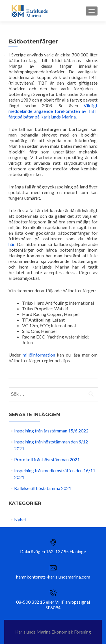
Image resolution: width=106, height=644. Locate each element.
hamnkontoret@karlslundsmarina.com (53, 577)
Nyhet (20, 519)
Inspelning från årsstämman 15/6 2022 (51, 431)
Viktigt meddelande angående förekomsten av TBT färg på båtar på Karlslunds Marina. (53, 111)
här (11, 244)
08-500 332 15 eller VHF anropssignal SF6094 (53, 605)
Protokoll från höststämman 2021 (47, 459)
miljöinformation (39, 355)
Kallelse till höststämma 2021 (43, 488)
